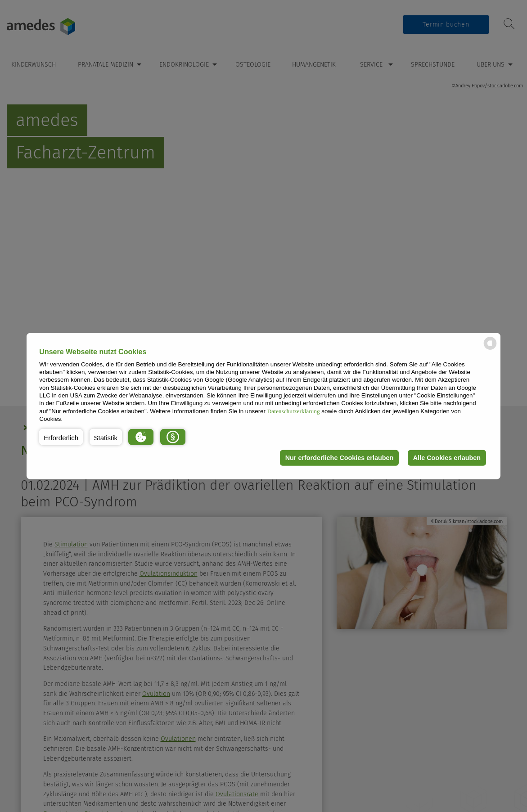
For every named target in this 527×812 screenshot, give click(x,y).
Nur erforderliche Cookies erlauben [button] (340, 458)
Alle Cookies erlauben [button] (447, 458)
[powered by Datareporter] (490, 349)
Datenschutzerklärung (294, 411)
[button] (61, 437)
